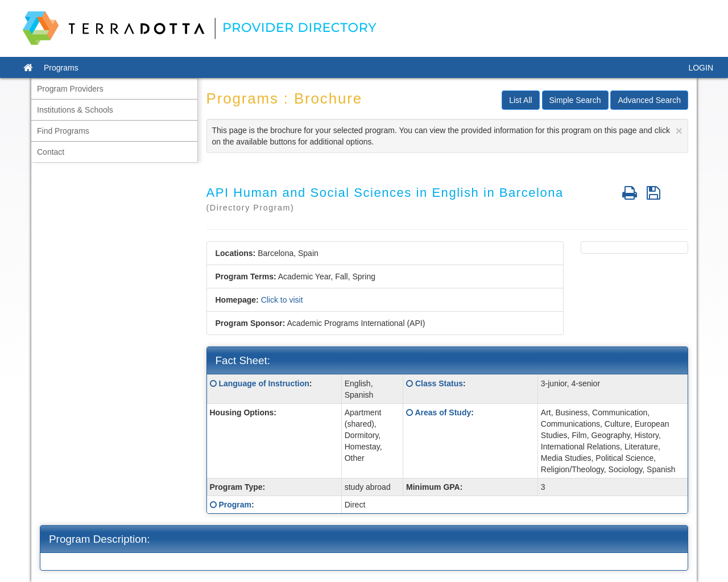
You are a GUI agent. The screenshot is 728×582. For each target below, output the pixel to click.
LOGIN (701, 68)
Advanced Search (649, 100)
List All (520, 100)
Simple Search (575, 100)
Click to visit (282, 300)
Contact (51, 152)
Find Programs (63, 131)
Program (235, 505)
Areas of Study (443, 412)
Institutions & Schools (75, 110)
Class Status (439, 383)
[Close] (679, 131)
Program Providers (70, 89)
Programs (61, 68)
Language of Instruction (264, 383)
